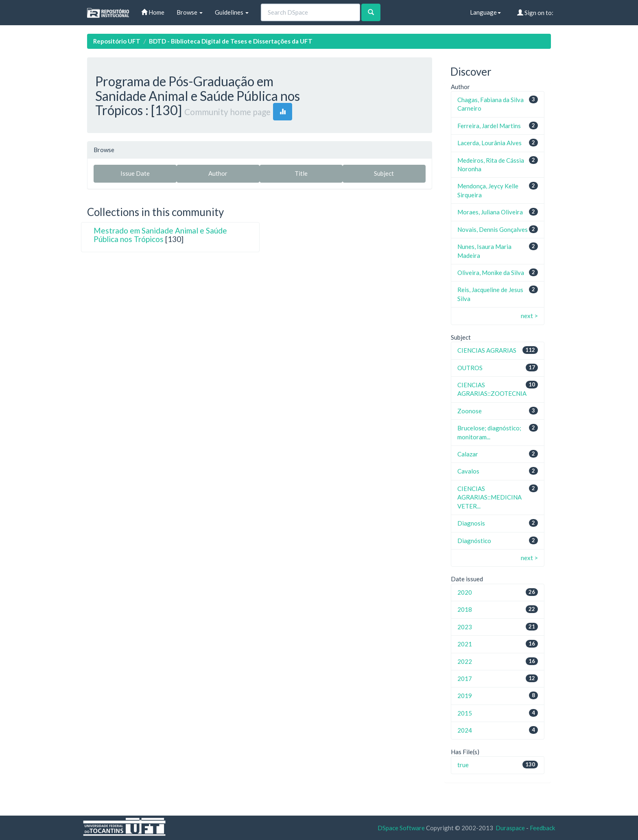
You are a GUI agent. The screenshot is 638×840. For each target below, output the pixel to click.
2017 (465, 679)
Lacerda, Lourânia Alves (489, 143)
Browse (190, 12)
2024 (465, 730)
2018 (465, 609)
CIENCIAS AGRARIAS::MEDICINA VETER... (489, 497)
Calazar (468, 454)
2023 (465, 627)
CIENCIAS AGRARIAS (487, 350)
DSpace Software (401, 828)
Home (153, 12)
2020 (465, 592)
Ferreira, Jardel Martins (489, 126)
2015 (465, 713)
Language (485, 12)
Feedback (542, 828)
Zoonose (470, 411)
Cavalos (468, 471)
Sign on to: (535, 13)
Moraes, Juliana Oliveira (490, 212)
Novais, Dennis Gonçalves (493, 229)
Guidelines (232, 12)
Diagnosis (471, 523)
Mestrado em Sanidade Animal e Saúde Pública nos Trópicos (160, 235)
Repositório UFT (117, 41)
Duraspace (510, 828)
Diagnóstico (474, 541)
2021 (465, 644)
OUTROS (470, 368)
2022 (465, 661)
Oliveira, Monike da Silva (491, 273)
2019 (465, 696)
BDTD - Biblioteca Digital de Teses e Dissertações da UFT (231, 41)
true (463, 765)
